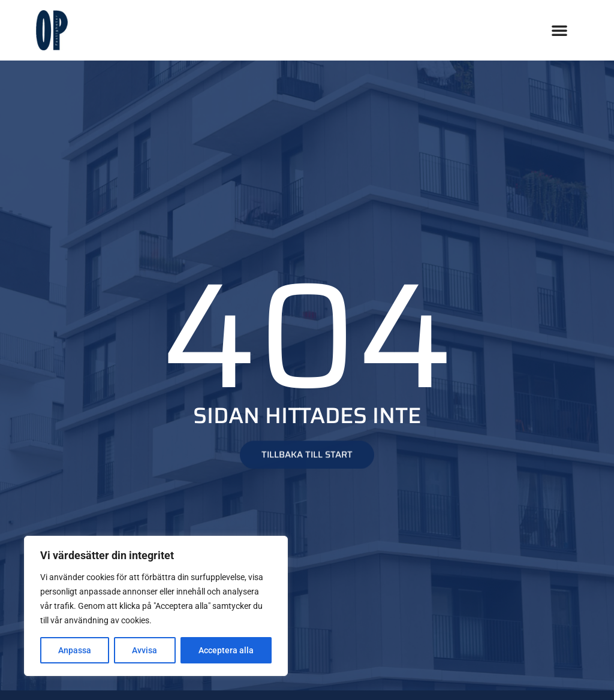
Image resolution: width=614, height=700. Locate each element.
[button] (559, 30)
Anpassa (75, 650)
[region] (156, 606)
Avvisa (145, 650)
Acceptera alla (226, 650)
